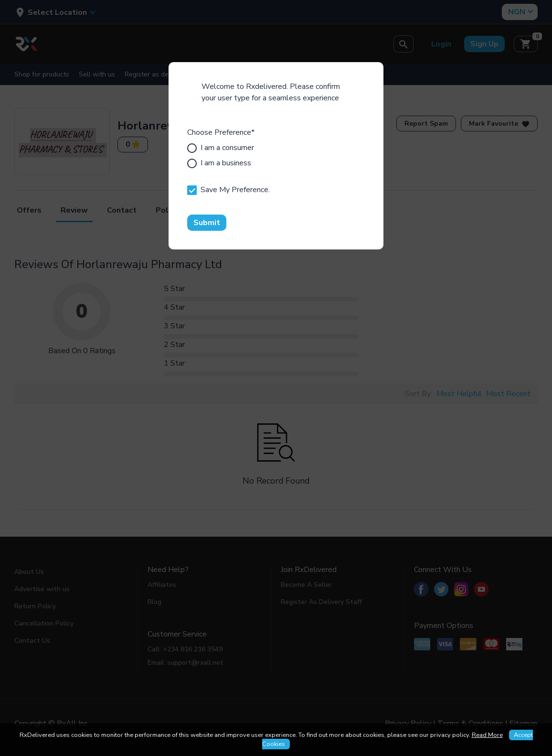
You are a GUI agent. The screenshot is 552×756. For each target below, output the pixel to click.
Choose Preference (221, 132)
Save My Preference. (228, 190)
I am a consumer (221, 148)
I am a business (219, 163)
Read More (487, 735)
